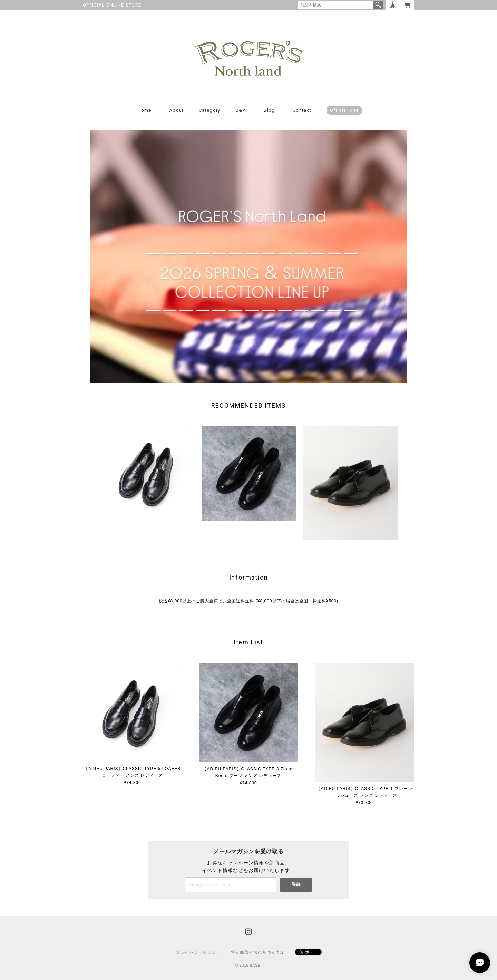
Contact (302, 110)
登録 (296, 885)
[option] (147, 473)
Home (145, 110)
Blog (269, 110)
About (177, 110)
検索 (378, 5)
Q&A (241, 110)
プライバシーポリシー (198, 952)
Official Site (344, 110)
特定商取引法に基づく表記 (258, 952)
